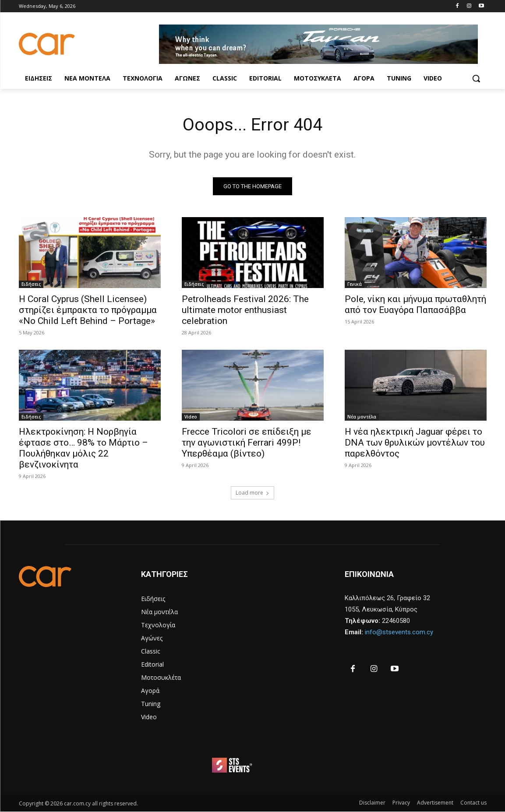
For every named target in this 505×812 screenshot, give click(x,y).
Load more (252, 493)
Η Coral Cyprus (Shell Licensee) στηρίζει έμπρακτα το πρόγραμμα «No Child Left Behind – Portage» (88, 310)
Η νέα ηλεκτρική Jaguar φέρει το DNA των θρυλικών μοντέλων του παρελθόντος (415, 443)
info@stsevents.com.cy (399, 633)
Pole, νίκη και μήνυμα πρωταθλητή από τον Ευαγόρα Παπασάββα (415, 305)
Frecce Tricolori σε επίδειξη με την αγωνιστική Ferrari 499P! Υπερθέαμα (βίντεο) (247, 443)
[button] (476, 78)
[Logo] (89, 44)
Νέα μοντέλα (362, 417)
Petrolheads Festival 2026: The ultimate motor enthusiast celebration (245, 310)
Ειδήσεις (31, 285)
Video (191, 417)
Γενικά (355, 285)
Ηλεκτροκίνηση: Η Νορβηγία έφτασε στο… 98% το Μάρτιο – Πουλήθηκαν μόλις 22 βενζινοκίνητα (83, 448)
